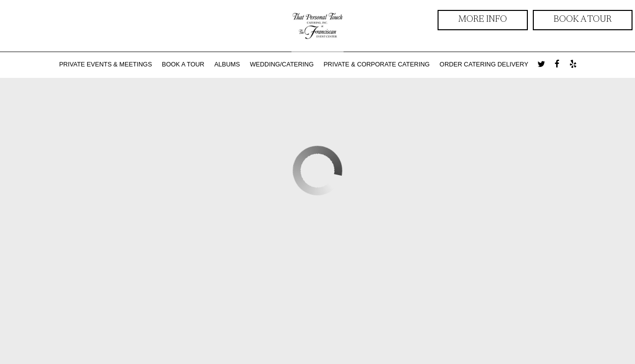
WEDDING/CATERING (282, 64)
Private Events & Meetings (105, 64)
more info (472, 22)
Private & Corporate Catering (377, 64)
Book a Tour (583, 20)
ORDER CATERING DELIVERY (484, 64)
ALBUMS (227, 64)
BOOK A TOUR (183, 64)
